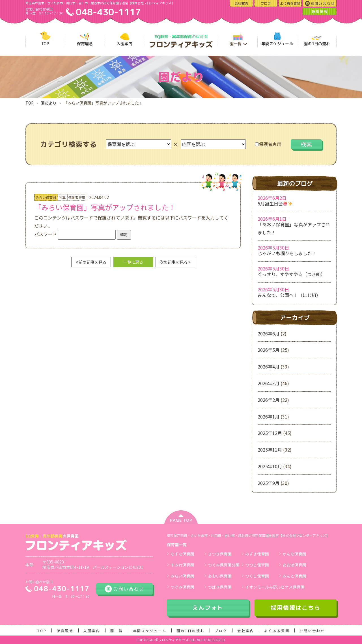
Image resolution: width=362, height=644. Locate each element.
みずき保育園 (257, 554)
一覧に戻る (133, 262)
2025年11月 (270, 450)
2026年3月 (269, 383)
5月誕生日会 (275, 203)
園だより (49, 103)
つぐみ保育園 (182, 587)
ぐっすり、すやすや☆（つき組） (291, 274)
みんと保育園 (294, 576)
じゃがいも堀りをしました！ (287, 253)
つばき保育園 (220, 587)
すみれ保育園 (182, 565)
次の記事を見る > (175, 262)
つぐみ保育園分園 (224, 565)
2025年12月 (270, 433)
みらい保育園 (182, 576)
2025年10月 (270, 466)
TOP (30, 103)
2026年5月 (269, 350)
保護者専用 (268, 144)
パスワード (75, 234)
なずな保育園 (182, 554)
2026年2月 (269, 400)
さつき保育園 (220, 554)
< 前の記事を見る (91, 262)
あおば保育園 (294, 565)
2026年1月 (269, 417)
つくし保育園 (257, 576)
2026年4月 (269, 367)
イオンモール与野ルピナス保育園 (275, 587)
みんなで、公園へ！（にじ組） (289, 295)
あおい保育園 (220, 576)
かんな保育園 (294, 554)
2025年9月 (269, 483)
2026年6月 (269, 333)
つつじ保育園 (257, 565)
